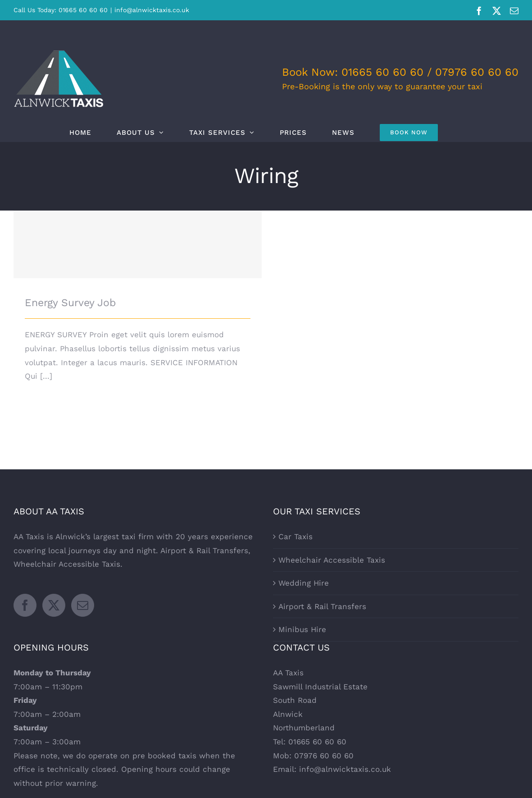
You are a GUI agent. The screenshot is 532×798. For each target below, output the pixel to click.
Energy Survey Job (70, 303)
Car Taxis (296, 537)
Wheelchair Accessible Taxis (332, 560)
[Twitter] (54, 605)
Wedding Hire (304, 583)
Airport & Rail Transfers (322, 606)
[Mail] (83, 605)
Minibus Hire (302, 629)
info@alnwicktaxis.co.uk (152, 10)
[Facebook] (25, 605)
